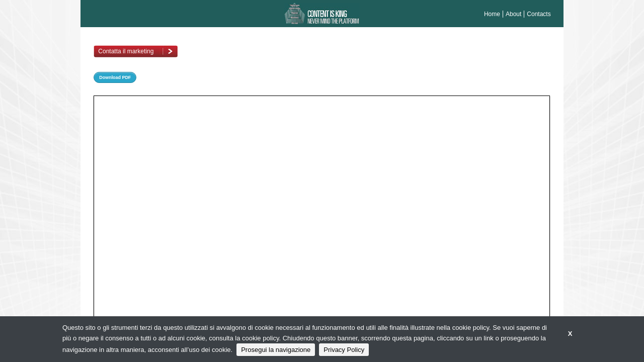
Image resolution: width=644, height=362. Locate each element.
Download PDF (115, 77)
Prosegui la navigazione (276, 350)
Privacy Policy (344, 350)
